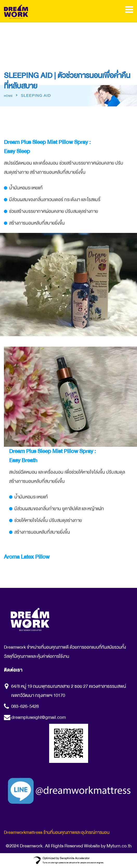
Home (8, 96)
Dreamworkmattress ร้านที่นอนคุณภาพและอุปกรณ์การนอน (57, 832)
